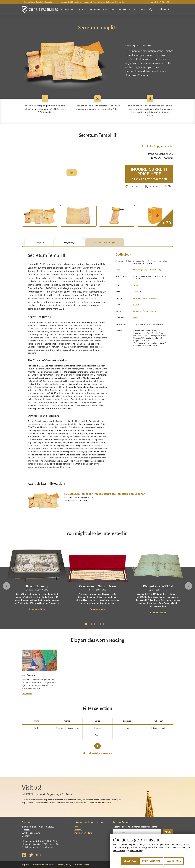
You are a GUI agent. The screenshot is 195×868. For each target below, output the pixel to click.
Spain (136, 285)
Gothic (136, 305)
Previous (6, 586)
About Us (124, 10)
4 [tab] (100, 624)
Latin (135, 318)
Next (189, 586)
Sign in (165, 9)
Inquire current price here (149, 174)
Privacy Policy (136, 851)
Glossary (78, 830)
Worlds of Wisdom (102, 10)
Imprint (25, 865)
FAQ (76, 827)
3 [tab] (96, 624)
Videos (82, 10)
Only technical (151, 861)
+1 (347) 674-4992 (161, 2)
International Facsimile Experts (37, 2)
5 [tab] (105, 624)
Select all (130, 861)
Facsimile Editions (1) (105, 243)
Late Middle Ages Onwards (145, 298)
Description (39, 243)
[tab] (44, 500)
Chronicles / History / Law (145, 311)
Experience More (37, 609)
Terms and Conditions (43, 865)
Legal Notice (119, 851)
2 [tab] (91, 624)
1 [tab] (87, 624)
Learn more (174, 861)
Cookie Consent (83, 865)
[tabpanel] (98, 577)
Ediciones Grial (158, 728)
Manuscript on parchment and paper (149, 270)
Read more (27, 694)
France (97, 728)
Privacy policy (65, 865)
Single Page (69, 243)
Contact (140, 10)
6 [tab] (109, 624)
